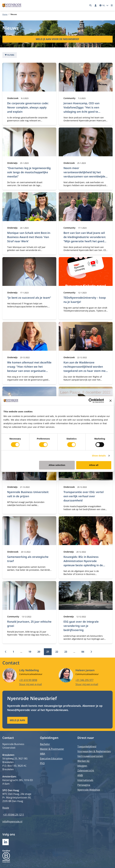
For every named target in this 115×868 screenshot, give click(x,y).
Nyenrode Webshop (89, 790)
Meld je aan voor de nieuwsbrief (57, 39)
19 (30, 652)
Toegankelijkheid (87, 747)
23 (66, 652)
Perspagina (84, 785)
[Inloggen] (96, 5)
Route (6, 808)
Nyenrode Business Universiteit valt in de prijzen (28, 494)
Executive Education (51, 759)
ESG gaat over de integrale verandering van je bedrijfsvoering (81, 626)
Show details (99, 456)
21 (48, 652)
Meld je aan (17, 720)
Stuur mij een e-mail (30, 684)
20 (39, 652)
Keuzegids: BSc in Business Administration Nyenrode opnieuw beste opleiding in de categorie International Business (85, 563)
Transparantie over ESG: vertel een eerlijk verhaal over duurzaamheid (84, 496)
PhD (42, 763)
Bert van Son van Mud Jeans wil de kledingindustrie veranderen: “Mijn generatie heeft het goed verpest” (85, 239)
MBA (43, 754)
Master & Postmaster (52, 749)
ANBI (80, 775)
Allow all (94, 465)
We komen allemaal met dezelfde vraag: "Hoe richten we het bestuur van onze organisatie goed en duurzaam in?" (29, 369)
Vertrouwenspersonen (90, 756)
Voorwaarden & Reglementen (94, 751)
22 (57, 652)
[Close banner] (111, 401)
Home (5, 14)
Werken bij (83, 761)
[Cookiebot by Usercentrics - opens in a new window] (91, 401)
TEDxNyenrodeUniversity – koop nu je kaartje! (85, 300)
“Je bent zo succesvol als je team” (29, 298)
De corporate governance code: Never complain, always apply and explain (28, 107)
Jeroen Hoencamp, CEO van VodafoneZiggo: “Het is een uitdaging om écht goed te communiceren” (81, 109)
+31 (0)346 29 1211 (14, 815)
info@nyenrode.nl (12, 822)
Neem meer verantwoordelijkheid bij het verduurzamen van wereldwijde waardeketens (84, 174)
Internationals (85, 780)
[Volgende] (91, 652)
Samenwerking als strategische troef (28, 559)
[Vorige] (6, 652)
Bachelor (45, 744)
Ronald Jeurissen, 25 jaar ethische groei (29, 624)
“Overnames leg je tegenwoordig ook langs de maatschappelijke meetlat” (29, 172)
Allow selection (57, 465)
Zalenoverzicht (86, 771)
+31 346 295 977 (84, 680)
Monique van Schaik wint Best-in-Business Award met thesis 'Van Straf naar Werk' (29, 237)
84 (83, 652)
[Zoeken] (91, 5)
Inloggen (82, 766)
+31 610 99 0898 (28, 680)
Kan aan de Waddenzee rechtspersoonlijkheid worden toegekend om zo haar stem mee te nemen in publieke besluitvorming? (85, 371)
